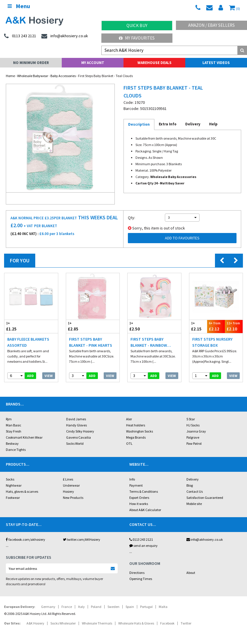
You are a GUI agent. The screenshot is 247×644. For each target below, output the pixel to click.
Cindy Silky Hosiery (80, 431)
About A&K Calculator (145, 510)
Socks (10, 479)
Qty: (132, 218)
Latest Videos (216, 63)
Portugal (146, 607)
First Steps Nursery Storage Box (212, 342)
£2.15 (198, 326)
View (49, 376)
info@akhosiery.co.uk (205, 539)
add (30, 376)
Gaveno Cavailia (78, 437)
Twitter (186, 623)
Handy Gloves (76, 425)
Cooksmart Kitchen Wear (24, 437)
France (67, 607)
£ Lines (68, 479)
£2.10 (234, 326)
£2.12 (216, 326)
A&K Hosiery (35, 623)
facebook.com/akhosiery (25, 539)
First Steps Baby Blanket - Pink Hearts (91, 342)
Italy (81, 607)
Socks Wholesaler (63, 623)
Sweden (113, 607)
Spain (130, 607)
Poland (96, 607)
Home (10, 76)
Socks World (75, 443)
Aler (129, 419)
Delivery (193, 479)
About (191, 573)
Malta (163, 607)
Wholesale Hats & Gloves (136, 623)
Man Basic (14, 425)
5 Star (191, 419)
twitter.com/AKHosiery (82, 539)
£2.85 (80, 326)
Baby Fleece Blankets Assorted (28, 342)
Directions (137, 573)
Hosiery (68, 491)
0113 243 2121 (141, 539)
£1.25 (18, 326)
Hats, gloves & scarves (22, 491)
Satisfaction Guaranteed (205, 498)
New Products (73, 498)
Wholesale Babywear (33, 76)
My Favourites (137, 38)
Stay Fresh (14, 431)
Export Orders (139, 498)
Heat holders (136, 425)
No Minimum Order (31, 63)
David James (76, 419)
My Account (93, 63)
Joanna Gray (196, 431)
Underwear (71, 485)
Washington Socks (140, 431)
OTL (129, 443)
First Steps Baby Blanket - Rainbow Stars (149, 343)
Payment (136, 485)
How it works (139, 504)
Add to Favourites (182, 238)
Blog (190, 485)
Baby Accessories (63, 76)
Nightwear (14, 485)
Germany (48, 607)
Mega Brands (136, 437)
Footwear (13, 498)
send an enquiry (143, 546)
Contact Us (195, 491)
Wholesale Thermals (97, 623)
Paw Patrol (194, 443)
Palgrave (193, 437)
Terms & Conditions (144, 491)
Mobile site (194, 504)
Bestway (12, 443)
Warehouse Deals (155, 63)
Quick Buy (137, 25)
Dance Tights (16, 450)
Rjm (9, 419)
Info (132, 479)
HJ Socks (193, 425)
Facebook (167, 623)
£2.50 (141, 326)
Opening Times (141, 579)
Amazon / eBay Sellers (211, 25)
